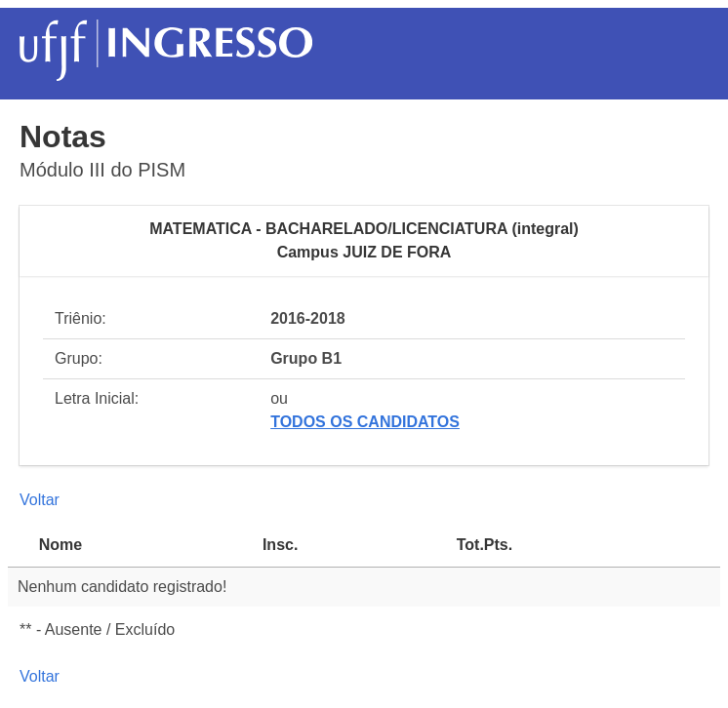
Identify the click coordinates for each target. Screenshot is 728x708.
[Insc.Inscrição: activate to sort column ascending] (350, 546)
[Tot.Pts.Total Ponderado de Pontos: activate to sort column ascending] (584, 546)
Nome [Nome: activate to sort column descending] (61, 545)
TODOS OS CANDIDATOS (365, 422)
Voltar (40, 500)
